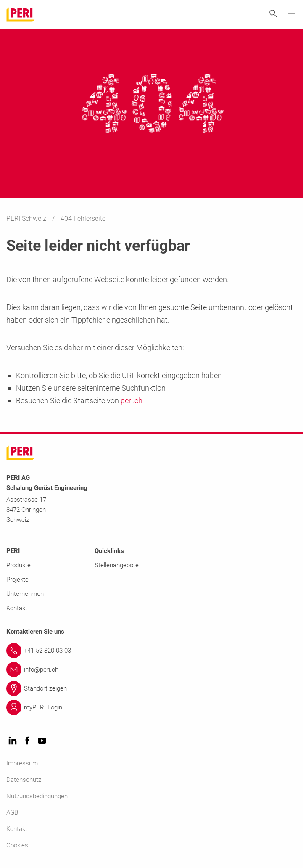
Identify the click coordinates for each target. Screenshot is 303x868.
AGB (12, 812)
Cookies (17, 845)
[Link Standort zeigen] (151, 688)
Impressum (22, 763)
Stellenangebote (117, 565)
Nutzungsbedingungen (37, 796)
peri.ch (132, 401)
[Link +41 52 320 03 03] (151, 651)
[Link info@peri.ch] (151, 670)
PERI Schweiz (27, 218)
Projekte (17, 580)
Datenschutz (24, 780)
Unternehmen (25, 594)
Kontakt (17, 608)
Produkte (18, 565)
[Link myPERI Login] (151, 707)
